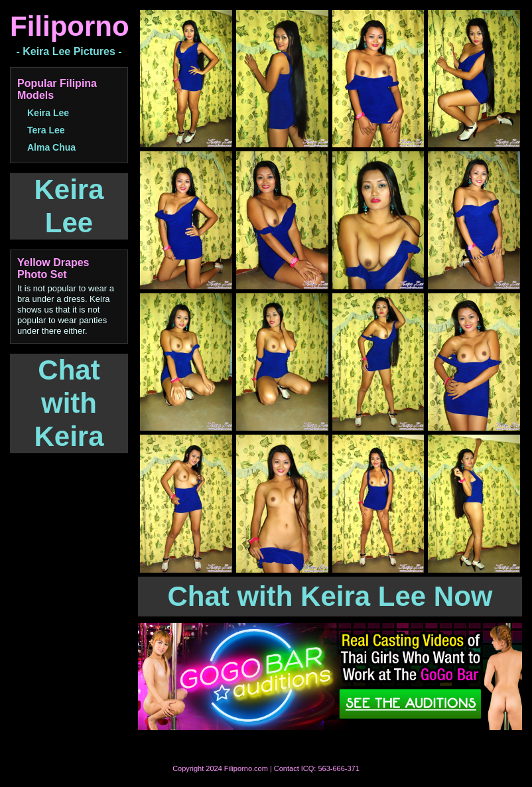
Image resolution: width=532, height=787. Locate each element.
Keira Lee (48, 113)
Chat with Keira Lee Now (330, 596)
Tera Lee (46, 130)
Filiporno (69, 26)
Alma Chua (51, 147)
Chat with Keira (69, 403)
